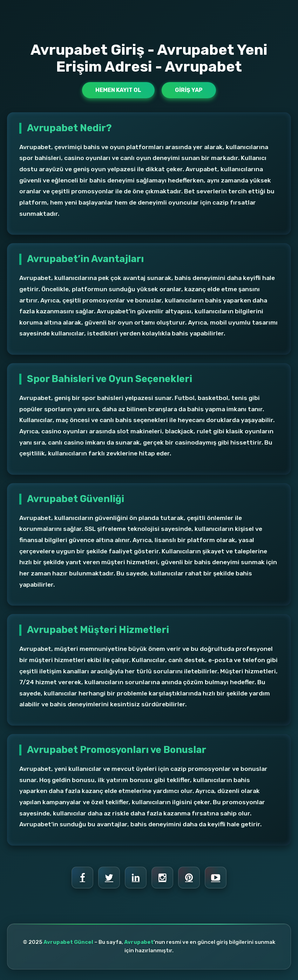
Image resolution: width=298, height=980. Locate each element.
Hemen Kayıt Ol (118, 90)
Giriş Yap (189, 90)
